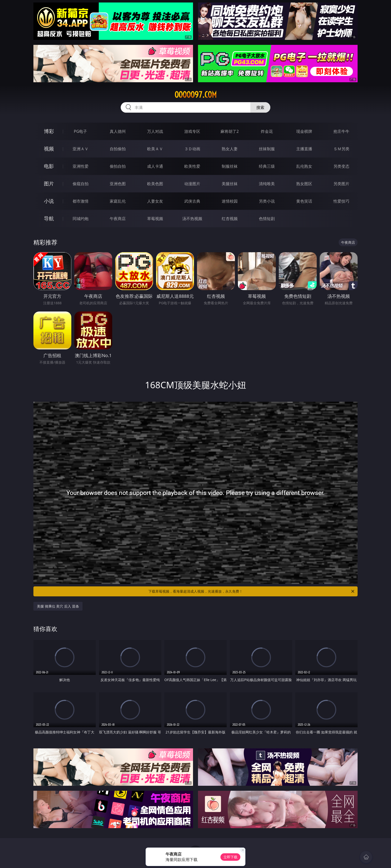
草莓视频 (155, 219)
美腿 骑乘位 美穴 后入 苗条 (58, 606)
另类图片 (341, 184)
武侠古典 (192, 201)
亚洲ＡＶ (81, 149)
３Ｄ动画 (192, 149)
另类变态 (341, 166)
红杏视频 (230, 219)
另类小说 (267, 201)
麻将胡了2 (230, 131)
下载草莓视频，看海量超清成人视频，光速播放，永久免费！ (252, 591)
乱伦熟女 (304, 166)
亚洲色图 (118, 184)
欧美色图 (155, 184)
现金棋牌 (304, 131)
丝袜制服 (267, 149)
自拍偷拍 (118, 149)
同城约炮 (81, 219)
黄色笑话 (304, 201)
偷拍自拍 (118, 166)
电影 (49, 166)
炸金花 (267, 131)
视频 (49, 149)
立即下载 (230, 857)
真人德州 (118, 131)
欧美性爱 (192, 166)
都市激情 (81, 201)
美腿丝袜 (230, 184)
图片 (49, 184)
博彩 (49, 131)
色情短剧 (267, 219)
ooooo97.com (196, 95)
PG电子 (80, 131)
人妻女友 (155, 201)
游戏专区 (192, 131)
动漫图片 (192, 184)
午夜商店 (118, 219)
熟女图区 (304, 184)
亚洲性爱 (81, 166)
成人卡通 (155, 166)
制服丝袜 (230, 166)
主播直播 (304, 149)
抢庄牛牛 (341, 131)
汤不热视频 (192, 219)
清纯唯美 (267, 184)
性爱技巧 (341, 201)
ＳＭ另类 (341, 149)
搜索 (260, 107)
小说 (49, 201)
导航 (49, 218)
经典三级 (267, 166)
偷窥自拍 (81, 184)
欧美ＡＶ (155, 149)
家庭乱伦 (118, 201)
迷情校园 (230, 201)
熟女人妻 (230, 149)
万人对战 (155, 131)
